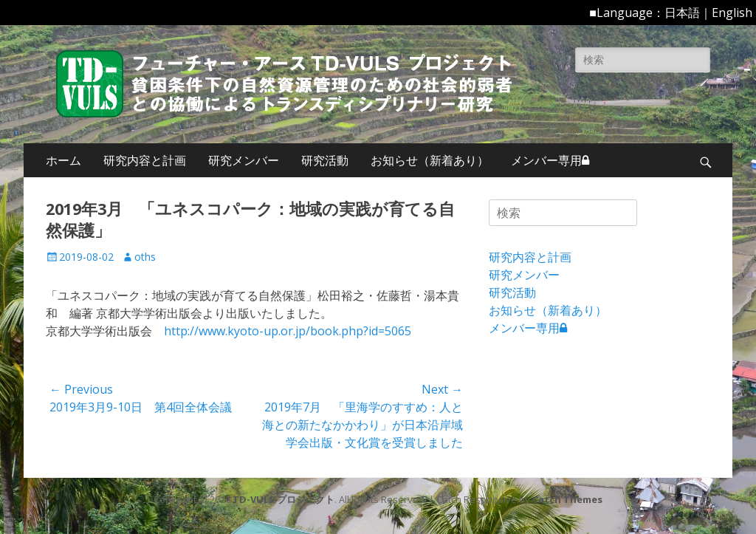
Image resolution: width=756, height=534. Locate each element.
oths (145, 257)
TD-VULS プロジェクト (283, 499)
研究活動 (325, 160)
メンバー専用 (550, 160)
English (732, 13)
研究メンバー (244, 160)
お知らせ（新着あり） (430, 160)
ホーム (63, 160)
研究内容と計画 (145, 160)
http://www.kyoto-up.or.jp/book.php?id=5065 (288, 331)
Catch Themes (567, 499)
